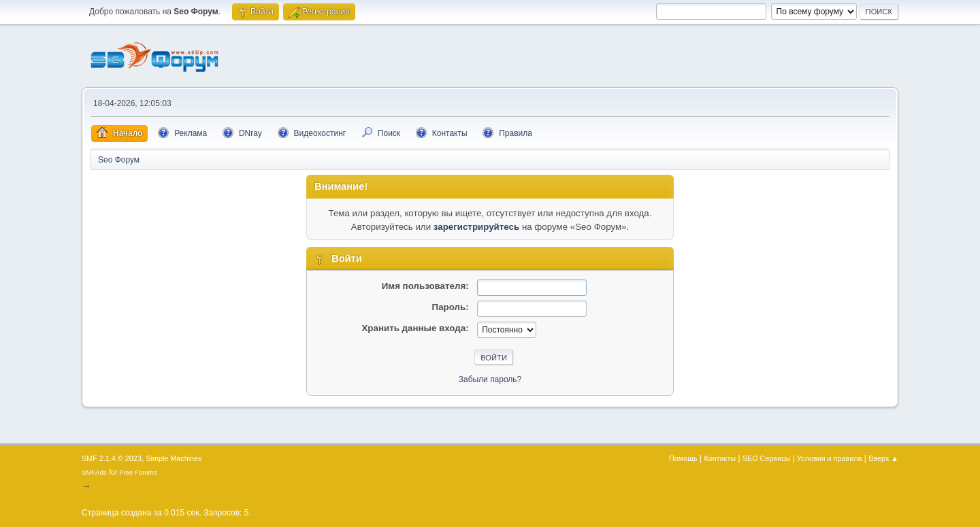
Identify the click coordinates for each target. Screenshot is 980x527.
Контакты (720, 458)
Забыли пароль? (490, 379)
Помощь (683, 458)
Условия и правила (829, 458)
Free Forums (138, 472)
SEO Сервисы (766, 458)
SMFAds (94, 472)
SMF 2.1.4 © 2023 (112, 458)
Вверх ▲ (883, 458)
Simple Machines (174, 458)
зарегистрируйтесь (476, 227)
